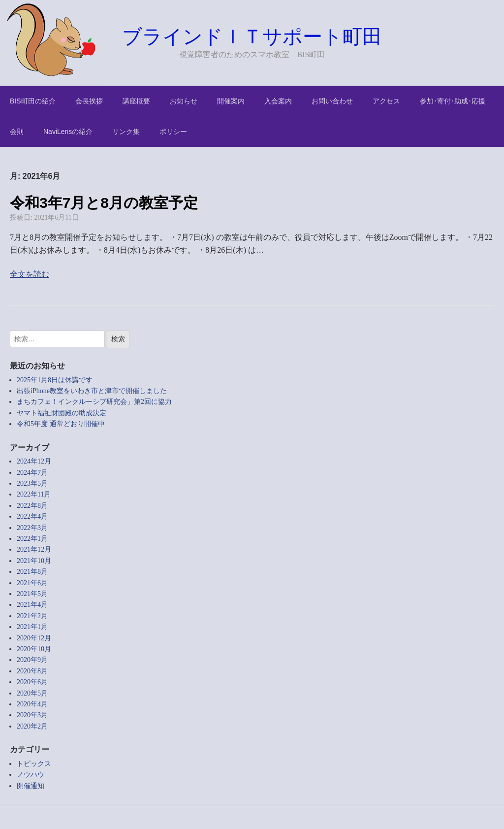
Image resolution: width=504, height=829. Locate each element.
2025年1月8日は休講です (55, 380)
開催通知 (31, 786)
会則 (17, 132)
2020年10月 (34, 649)
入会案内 (278, 101)
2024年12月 (34, 461)
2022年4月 (32, 516)
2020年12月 (34, 638)
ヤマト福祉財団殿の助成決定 (62, 413)
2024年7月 (32, 473)
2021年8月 (32, 572)
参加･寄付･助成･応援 (453, 101)
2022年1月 (32, 539)
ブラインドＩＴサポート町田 (252, 36)
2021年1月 (32, 627)
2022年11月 (34, 494)
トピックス (34, 764)
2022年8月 (32, 506)
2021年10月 (34, 561)
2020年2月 (32, 726)
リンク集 (126, 132)
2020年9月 (32, 660)
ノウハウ (31, 775)
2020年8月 (32, 671)
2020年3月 (32, 715)
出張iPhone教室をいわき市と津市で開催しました (92, 391)
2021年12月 (34, 549)
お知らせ (184, 101)
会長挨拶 (89, 101)
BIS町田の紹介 (33, 101)
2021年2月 (32, 616)
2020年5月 (32, 693)
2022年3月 (32, 528)
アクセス (386, 101)
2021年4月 (32, 605)
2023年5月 (32, 483)
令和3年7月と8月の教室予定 (104, 203)
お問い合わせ (332, 101)
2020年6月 (32, 682)
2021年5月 (32, 594)
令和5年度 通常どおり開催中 (61, 424)
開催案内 (231, 101)
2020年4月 (32, 704)
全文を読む (30, 274)
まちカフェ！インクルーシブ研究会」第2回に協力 (94, 402)
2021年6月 (32, 583)
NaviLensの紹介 (68, 132)
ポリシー (173, 132)
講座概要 (136, 101)
